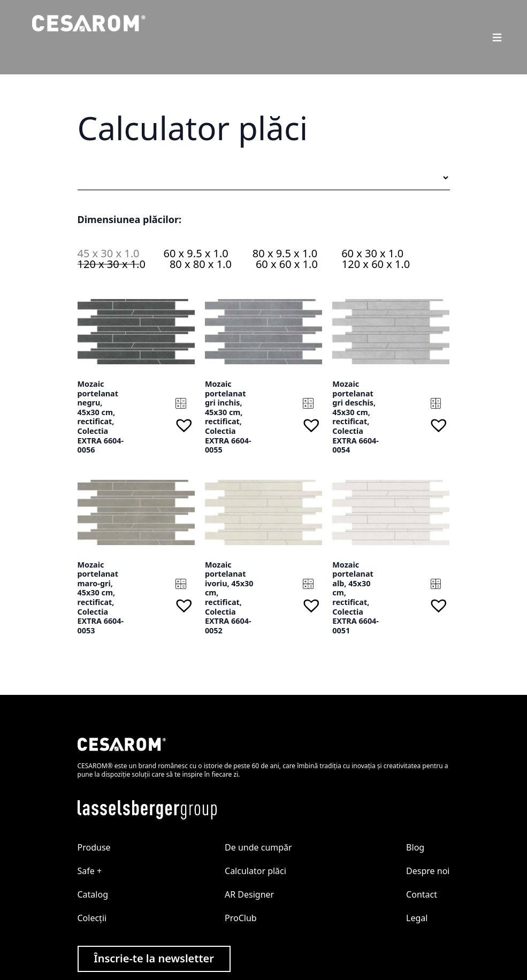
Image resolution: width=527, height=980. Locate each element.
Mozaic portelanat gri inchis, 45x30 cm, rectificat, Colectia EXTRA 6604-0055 (228, 417)
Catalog (93, 894)
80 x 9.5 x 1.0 (285, 253)
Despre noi (428, 871)
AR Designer (249, 894)
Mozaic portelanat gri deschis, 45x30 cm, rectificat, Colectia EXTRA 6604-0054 (356, 417)
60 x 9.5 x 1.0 (196, 253)
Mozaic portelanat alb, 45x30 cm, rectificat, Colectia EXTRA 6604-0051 (356, 598)
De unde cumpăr (258, 847)
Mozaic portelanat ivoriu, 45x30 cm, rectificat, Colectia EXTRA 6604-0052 (229, 598)
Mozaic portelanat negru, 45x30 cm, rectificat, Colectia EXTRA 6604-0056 (101, 417)
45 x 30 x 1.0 (109, 253)
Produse (94, 847)
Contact (422, 894)
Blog (415, 847)
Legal (417, 918)
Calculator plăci (255, 871)
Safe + (90, 871)
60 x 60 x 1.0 (287, 264)
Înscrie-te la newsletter (154, 958)
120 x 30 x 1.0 (112, 264)
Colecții (92, 918)
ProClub (241, 918)
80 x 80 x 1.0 (201, 264)
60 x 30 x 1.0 (372, 253)
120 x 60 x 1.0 (376, 264)
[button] (184, 425)
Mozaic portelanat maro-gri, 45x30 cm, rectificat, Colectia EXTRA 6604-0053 (101, 598)
